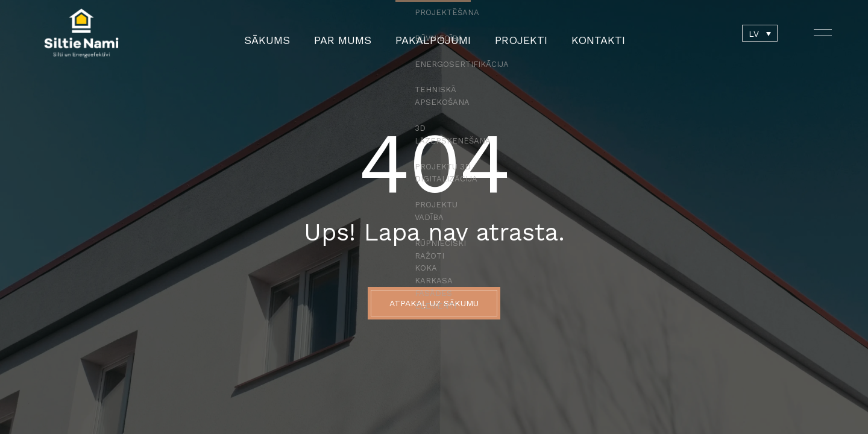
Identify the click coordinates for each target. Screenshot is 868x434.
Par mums (356, 33)
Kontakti (572, 33)
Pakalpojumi (431, 33)
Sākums (292, 33)
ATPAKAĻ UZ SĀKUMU (434, 303)
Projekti (505, 33)
